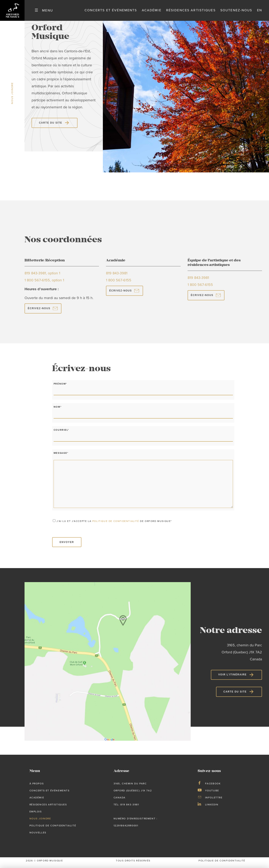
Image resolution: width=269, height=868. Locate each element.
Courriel (61, 434)
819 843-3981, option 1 (42, 277)
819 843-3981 (117, 277)
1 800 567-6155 (119, 284)
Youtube (212, 794)
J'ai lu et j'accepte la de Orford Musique (114, 525)
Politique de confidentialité (53, 829)
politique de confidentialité (116, 525)
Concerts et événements (111, 12)
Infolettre (214, 801)
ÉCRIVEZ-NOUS (39, 312)
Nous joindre (40, 822)
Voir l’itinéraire (233, 678)
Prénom (60, 387)
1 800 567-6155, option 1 (44, 284)
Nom (58, 411)
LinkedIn (212, 808)
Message (61, 457)
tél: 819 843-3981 (126, 808)
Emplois (36, 815)
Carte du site (51, 126)
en (260, 12)
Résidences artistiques (191, 12)
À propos (37, 787)
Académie (152, 12)
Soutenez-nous (236, 12)
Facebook (213, 787)
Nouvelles (38, 836)
